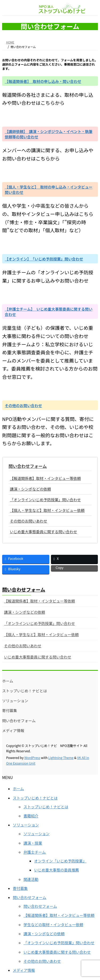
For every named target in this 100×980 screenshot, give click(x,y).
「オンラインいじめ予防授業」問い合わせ (45, 500)
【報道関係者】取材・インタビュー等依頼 (45, 478)
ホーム (8, 681)
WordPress (32, 758)
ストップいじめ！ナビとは (25, 691)
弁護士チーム (35, 852)
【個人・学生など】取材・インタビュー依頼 (47, 510)
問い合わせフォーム (28, 466)
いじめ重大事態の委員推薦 (57, 870)
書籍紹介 (31, 816)
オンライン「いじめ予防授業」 (60, 861)
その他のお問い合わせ (23, 405)
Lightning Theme (61, 758)
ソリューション (15, 701)
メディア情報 (13, 730)
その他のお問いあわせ (29, 521)
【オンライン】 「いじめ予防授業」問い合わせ (44, 259)
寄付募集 (10, 710)
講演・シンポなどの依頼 (30, 489)
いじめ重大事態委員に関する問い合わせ (43, 532)
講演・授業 (33, 843)
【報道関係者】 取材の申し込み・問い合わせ (43, 81)
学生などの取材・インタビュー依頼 (53, 925)
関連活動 (31, 879)
